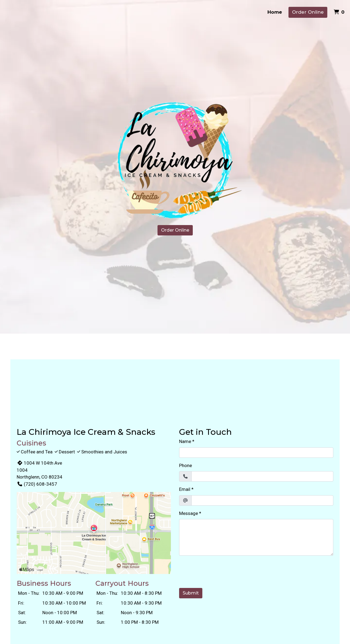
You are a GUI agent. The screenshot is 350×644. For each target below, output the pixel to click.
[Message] (256, 537)
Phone (186, 465)
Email (185, 489)
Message (189, 513)
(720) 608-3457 (37, 484)
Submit (191, 593)
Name (185, 441)
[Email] (262, 500)
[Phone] (262, 476)
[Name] (256, 453)
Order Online (308, 12)
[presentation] (221, 571)
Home (275, 12)
